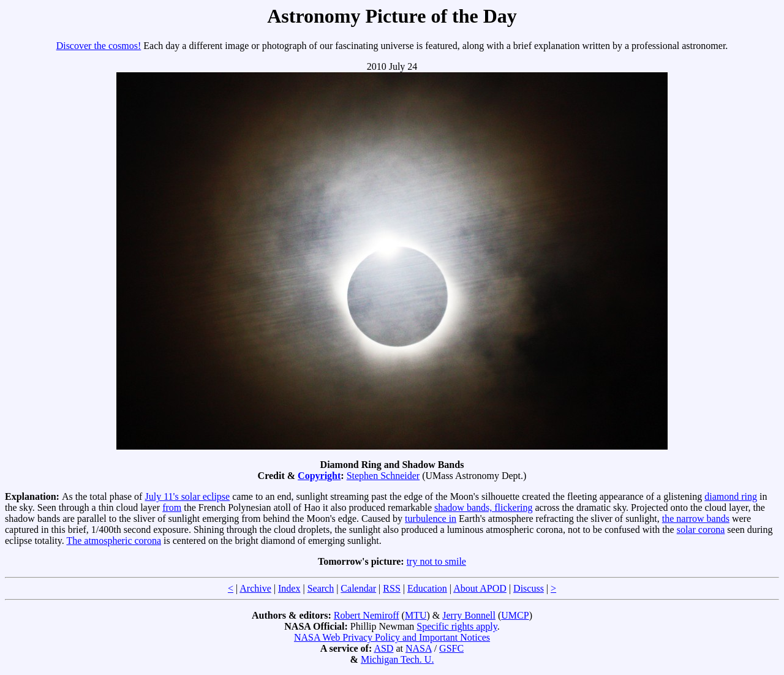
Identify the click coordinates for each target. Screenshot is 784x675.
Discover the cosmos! (99, 46)
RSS (391, 588)
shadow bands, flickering (483, 507)
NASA (419, 648)
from (172, 507)
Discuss (529, 588)
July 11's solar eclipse (187, 496)
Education (427, 588)
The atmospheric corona (114, 541)
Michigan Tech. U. (397, 659)
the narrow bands (696, 519)
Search (321, 588)
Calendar (358, 588)
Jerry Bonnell (469, 615)
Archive (255, 588)
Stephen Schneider (383, 476)
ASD (383, 648)
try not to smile (436, 561)
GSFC (451, 648)
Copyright (319, 476)
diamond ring (731, 496)
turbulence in (431, 519)
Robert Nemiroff (367, 615)
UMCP (515, 615)
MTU (416, 615)
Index (289, 588)
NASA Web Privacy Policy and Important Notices (392, 637)
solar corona (701, 530)
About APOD (480, 588)
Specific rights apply (457, 626)
